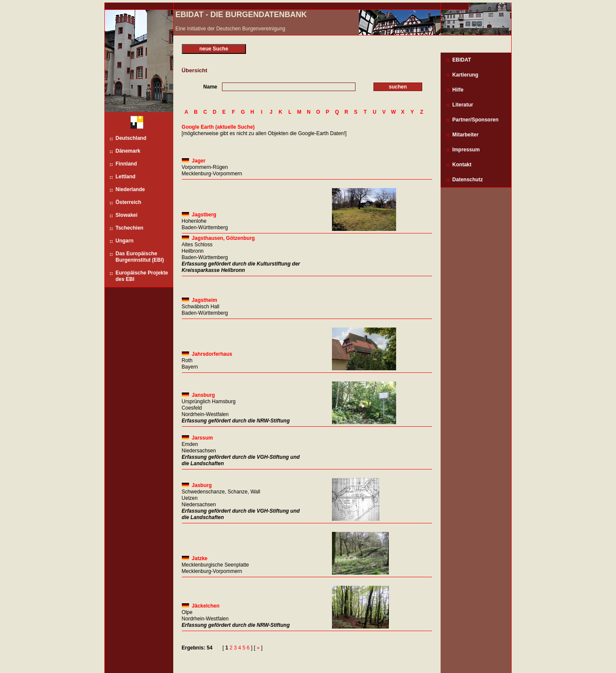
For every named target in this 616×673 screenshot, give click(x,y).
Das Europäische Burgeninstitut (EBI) (140, 257)
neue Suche (214, 49)
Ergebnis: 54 (197, 648)
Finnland (126, 164)
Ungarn (124, 241)
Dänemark (128, 151)
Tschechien (129, 228)
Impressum (466, 150)
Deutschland (131, 138)
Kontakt (462, 165)
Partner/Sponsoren (475, 120)
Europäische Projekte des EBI (142, 276)
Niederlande (130, 189)
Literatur (463, 105)
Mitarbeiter (465, 135)
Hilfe (458, 90)
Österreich (128, 202)
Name (210, 87)
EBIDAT (462, 60)
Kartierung (465, 75)
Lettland (126, 177)
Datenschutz (467, 180)
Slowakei (126, 215)
